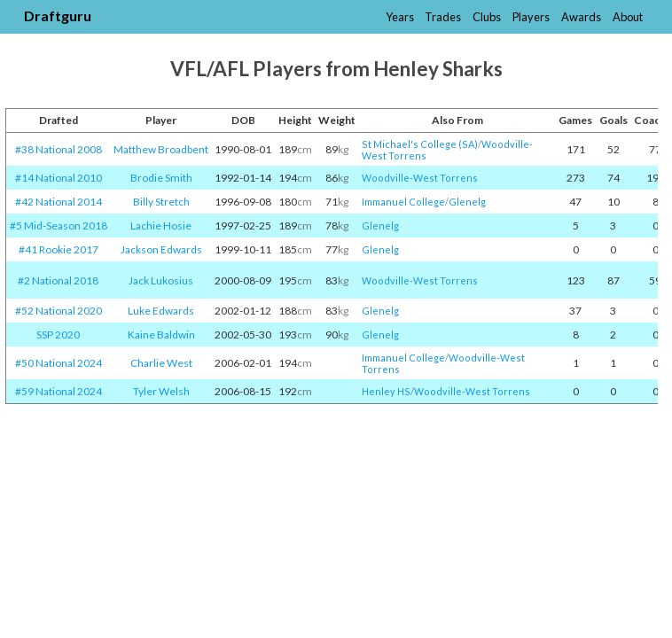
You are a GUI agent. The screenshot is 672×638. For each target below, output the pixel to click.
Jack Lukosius (161, 280)
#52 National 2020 (59, 311)
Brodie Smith (161, 178)
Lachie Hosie (161, 226)
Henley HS (386, 391)
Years (400, 17)
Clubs (487, 17)
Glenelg (467, 202)
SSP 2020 (58, 335)
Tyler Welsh (161, 391)
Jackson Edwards (161, 249)
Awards (581, 17)
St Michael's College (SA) (420, 144)
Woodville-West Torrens (420, 178)
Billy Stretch (161, 202)
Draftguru (58, 16)
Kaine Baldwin (161, 335)
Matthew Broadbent (161, 149)
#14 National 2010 (59, 178)
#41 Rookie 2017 (59, 249)
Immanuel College (403, 202)
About (628, 17)
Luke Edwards (161, 311)
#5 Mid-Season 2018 (59, 226)
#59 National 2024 (59, 391)
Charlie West (161, 363)
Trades (443, 17)
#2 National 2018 (58, 280)
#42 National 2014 (59, 202)
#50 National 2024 (59, 363)
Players (531, 17)
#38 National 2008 (59, 149)
